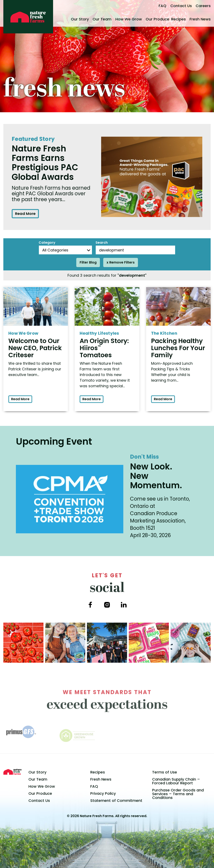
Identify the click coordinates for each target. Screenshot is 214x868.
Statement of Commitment (116, 801)
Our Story (80, 19)
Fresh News (200, 19)
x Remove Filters (121, 262)
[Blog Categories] (65, 250)
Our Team (102, 19)
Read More (25, 214)
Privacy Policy (103, 793)
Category (47, 243)
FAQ (162, 6)
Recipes (178, 19)
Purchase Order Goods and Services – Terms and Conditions (178, 794)
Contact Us (181, 6)
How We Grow (129, 19)
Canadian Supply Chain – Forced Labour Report (176, 781)
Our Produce (157, 19)
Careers (203, 6)
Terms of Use (165, 772)
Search (102, 243)
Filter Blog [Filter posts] (88, 262)
